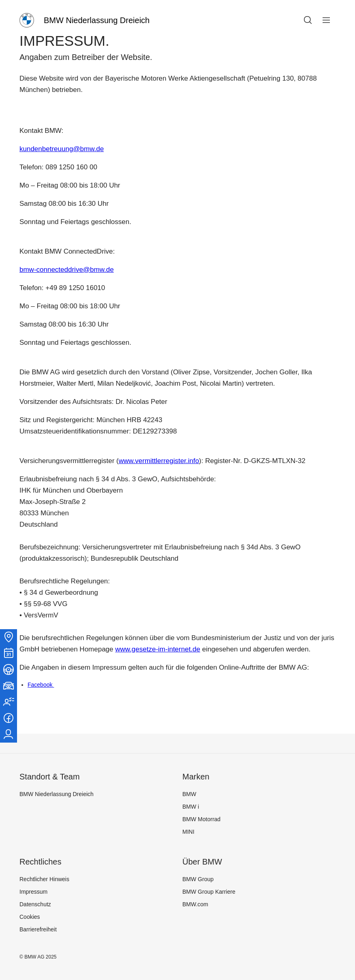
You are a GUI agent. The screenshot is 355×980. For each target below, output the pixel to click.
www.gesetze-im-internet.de (158, 649)
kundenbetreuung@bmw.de (62, 149)
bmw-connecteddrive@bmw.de (67, 270)
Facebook (41, 685)
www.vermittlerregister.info (159, 461)
